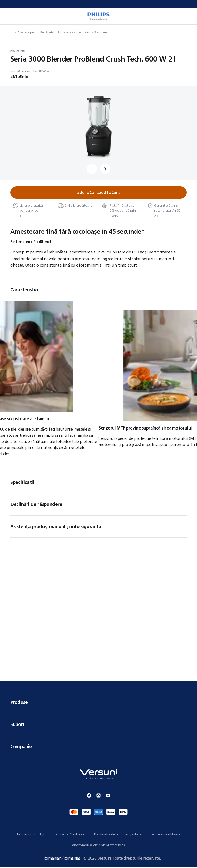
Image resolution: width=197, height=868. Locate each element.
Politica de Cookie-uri (69, 835)
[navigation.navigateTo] (12, 32)
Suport (98, 725)
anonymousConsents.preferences (98, 845)
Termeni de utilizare (165, 835)
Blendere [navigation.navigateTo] (101, 32)
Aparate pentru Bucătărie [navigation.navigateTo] (36, 32)
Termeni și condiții (30, 835)
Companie (98, 747)
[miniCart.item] (188, 16)
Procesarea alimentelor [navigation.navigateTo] (74, 32)
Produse (98, 703)
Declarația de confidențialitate (118, 835)
